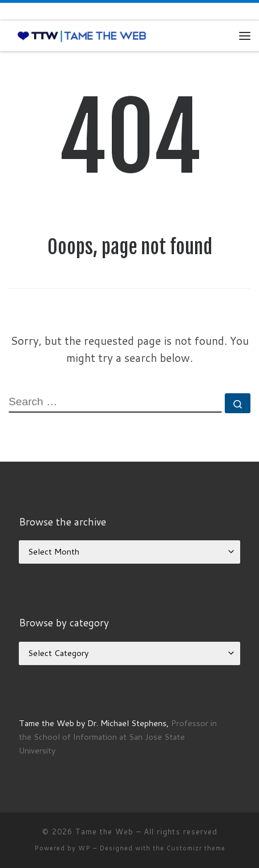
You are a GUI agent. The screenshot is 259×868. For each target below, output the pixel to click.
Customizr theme (196, 848)
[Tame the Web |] (82, 35)
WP (84, 848)
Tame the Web (104, 832)
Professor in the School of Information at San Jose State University (118, 737)
